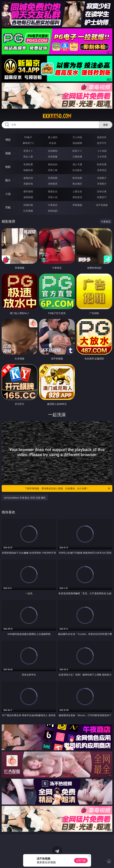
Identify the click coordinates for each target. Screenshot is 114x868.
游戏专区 (102, 137)
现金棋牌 (77, 143)
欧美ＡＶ (77, 151)
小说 (8, 194)
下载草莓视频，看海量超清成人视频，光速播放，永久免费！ (68, 488)
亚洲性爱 (28, 164)
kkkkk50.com (57, 116)
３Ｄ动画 (102, 151)
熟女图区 (77, 184)
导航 (8, 207)
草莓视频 (77, 205)
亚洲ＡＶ (28, 151)
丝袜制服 (53, 157)
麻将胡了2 (28, 143)
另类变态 (102, 170)
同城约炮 (28, 205)
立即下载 (81, 860)
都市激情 (28, 191)
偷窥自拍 (28, 178)
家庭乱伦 (53, 191)
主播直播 (77, 157)
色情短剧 (53, 211)
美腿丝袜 (28, 184)
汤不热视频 (102, 205)
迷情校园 (28, 197)
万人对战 (77, 137)
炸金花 (53, 143)
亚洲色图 (53, 178)
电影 (8, 167)
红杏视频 (28, 211)
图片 (8, 180)
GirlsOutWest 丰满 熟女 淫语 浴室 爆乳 (25, 498)
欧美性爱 (102, 164)
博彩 (8, 140)
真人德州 (53, 137)
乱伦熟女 (77, 170)
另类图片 (102, 184)
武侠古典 (102, 191)
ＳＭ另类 (102, 157)
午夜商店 (53, 205)
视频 (8, 153)
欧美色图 (77, 178)
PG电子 (28, 137)
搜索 (106, 125)
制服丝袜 (28, 170)
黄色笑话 (77, 197)
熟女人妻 (28, 157)
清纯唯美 (53, 184)
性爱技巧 (102, 197)
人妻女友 (77, 191)
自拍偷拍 (53, 151)
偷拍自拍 (53, 164)
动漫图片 (102, 178)
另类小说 (53, 197)
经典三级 (53, 170)
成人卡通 (77, 164)
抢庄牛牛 (102, 143)
